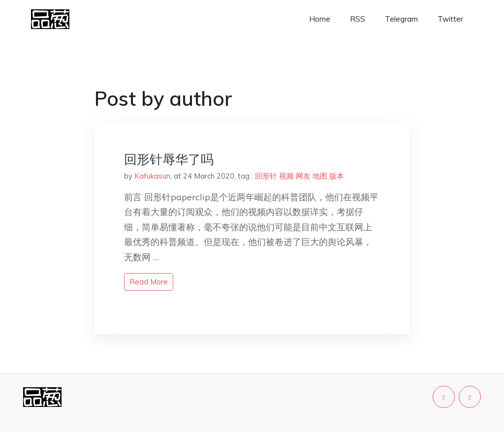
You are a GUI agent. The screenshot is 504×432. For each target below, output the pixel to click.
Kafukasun (152, 176)
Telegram (401, 19)
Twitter (450, 19)
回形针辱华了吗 (169, 159)
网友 (303, 176)
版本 (337, 176)
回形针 (266, 176)
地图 (320, 176)
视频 (286, 176)
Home (320, 19)
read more (149, 282)
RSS (358, 19)
